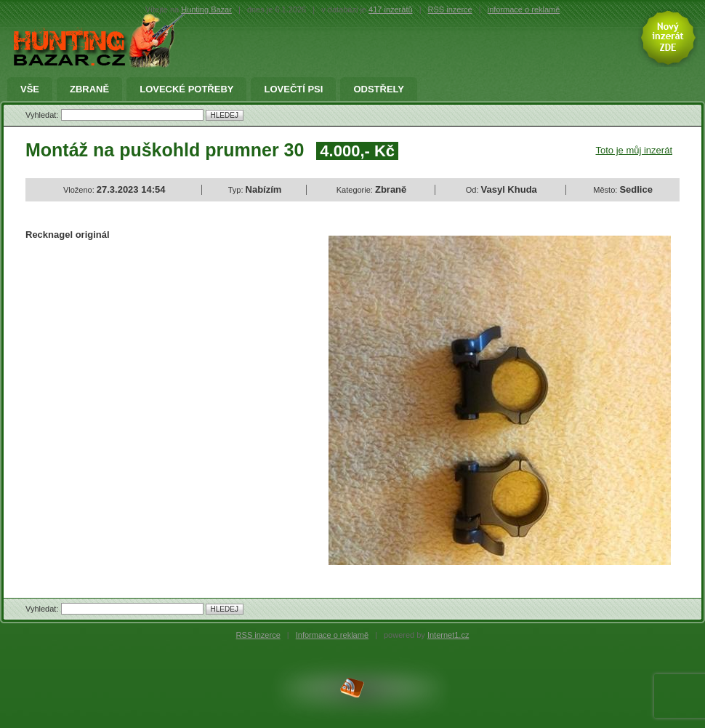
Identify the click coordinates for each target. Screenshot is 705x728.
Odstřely (379, 89)
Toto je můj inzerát (634, 150)
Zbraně (89, 89)
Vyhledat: (43, 115)
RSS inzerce (450, 9)
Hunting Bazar (206, 9)
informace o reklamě (524, 9)
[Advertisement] (148, 359)
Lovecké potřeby (186, 89)
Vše (30, 89)
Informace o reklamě (332, 635)
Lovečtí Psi (293, 89)
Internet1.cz (448, 635)
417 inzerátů (391, 9)
